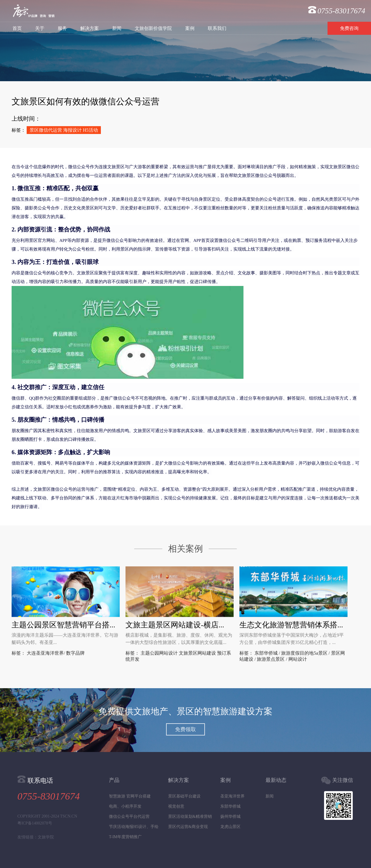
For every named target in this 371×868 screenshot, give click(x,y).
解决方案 (90, 28)
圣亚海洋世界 (232, 796)
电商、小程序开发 (125, 806)
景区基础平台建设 (184, 796)
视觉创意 (176, 806)
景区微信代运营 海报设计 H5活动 (64, 130)
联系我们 (217, 28)
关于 (40, 28)
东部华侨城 (230, 806)
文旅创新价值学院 (153, 28)
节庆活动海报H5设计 (128, 827)
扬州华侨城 (230, 817)
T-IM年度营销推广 (125, 837)
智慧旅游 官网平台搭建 (130, 796)
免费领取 (185, 729)
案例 (190, 28)
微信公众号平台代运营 (129, 817)
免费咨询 (349, 28)
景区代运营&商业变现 (188, 827)
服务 (62, 28)
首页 (17, 28)
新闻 (117, 28)
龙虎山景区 (230, 827)
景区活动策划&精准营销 (190, 817)
